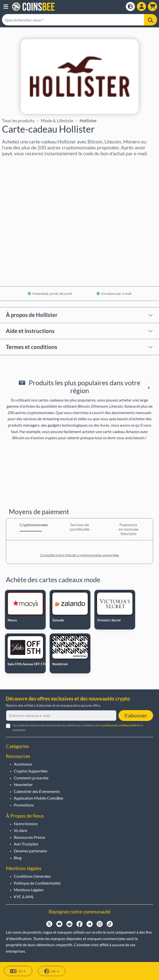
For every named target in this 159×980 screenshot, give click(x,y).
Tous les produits (18, 121)
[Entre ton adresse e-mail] (61, 716)
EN (18, 971)
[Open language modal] (130, 7)
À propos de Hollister (32, 315)
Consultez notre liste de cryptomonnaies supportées (80, 555)
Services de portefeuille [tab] (80, 527)
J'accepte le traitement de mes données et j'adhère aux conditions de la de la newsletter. (78, 728)
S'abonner (136, 715)
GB (52, 971)
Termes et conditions (32, 347)
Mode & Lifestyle (57, 121)
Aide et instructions (30, 331)
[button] (6, 7)
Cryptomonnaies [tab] (31, 525)
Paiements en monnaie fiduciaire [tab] (129, 529)
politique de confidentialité (119, 725)
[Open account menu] (141, 7)
